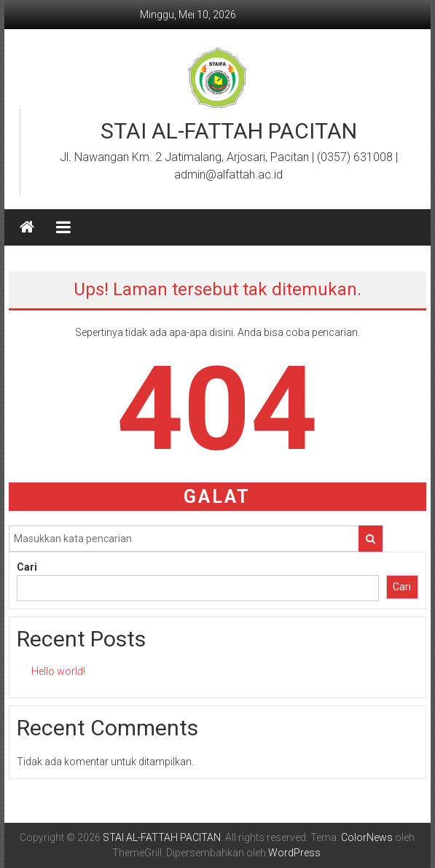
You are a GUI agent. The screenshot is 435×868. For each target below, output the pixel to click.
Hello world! (58, 671)
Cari (27, 567)
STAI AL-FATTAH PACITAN (229, 131)
